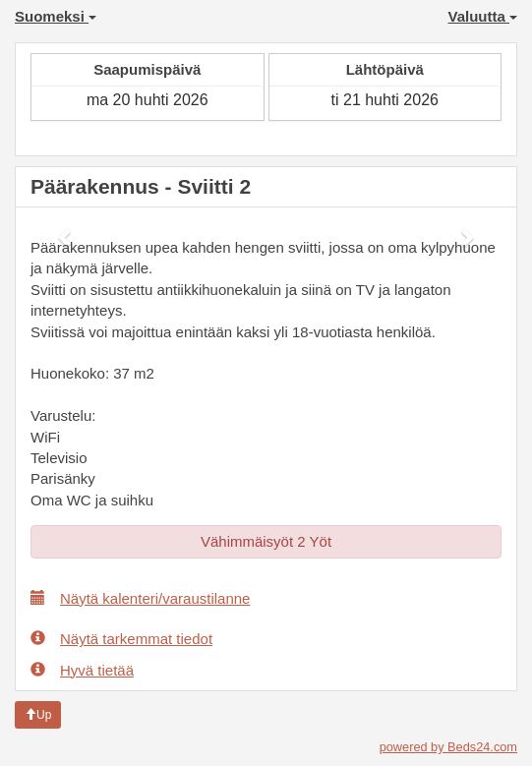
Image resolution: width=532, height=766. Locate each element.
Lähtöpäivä (385, 69)
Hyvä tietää (82, 670)
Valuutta (482, 16)
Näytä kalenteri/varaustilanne (140, 598)
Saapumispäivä (147, 69)
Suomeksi (56, 16)
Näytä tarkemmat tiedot (121, 638)
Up (38, 715)
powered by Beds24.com (448, 747)
